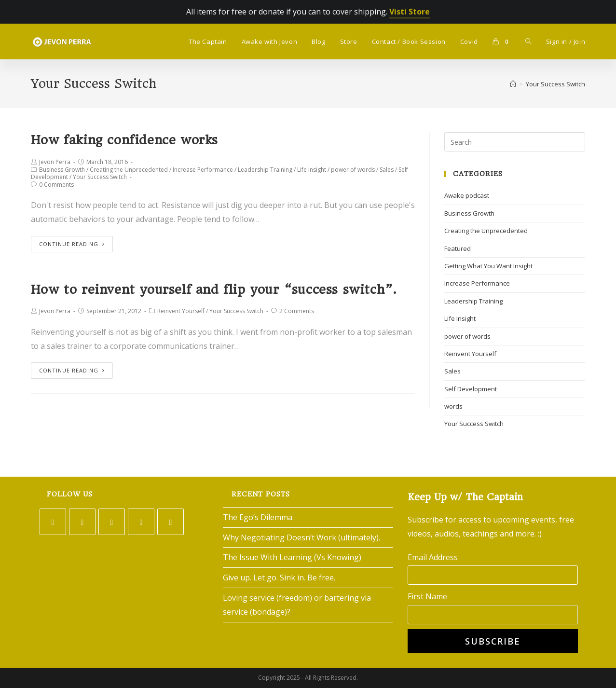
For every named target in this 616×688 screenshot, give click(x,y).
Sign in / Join (566, 41)
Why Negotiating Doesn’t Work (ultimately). (301, 537)
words (453, 406)
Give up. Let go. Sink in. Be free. (279, 578)
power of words (353, 170)
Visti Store (410, 12)
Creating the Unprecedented (129, 170)
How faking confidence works (124, 140)
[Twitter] (53, 522)
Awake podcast (467, 195)
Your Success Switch (100, 177)
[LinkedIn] (141, 522)
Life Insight (312, 170)
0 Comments (56, 185)
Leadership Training (265, 170)
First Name (427, 596)
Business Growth (62, 170)
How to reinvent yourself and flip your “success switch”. (214, 289)
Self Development (471, 389)
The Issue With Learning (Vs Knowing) (292, 557)
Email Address (433, 557)
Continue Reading (72, 244)
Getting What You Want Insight (488, 266)
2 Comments (297, 311)
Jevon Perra (55, 162)
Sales (387, 170)
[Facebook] (82, 522)
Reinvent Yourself (181, 311)
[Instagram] (112, 522)
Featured (458, 248)
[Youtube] (171, 522)
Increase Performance (203, 170)
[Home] (513, 84)
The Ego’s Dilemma (258, 517)
